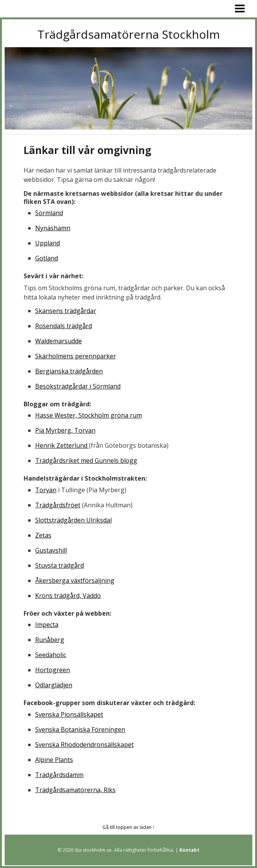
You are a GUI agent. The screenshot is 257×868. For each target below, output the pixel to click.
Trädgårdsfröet (58, 505)
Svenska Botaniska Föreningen (80, 729)
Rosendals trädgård (64, 326)
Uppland (48, 243)
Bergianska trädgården (69, 371)
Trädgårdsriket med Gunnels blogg (86, 461)
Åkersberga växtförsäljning (75, 580)
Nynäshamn (53, 228)
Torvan (46, 490)
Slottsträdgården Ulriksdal (73, 520)
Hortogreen (53, 670)
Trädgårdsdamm (59, 775)
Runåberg (50, 640)
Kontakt (189, 850)
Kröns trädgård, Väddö (68, 596)
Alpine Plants (54, 760)
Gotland (47, 258)
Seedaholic (51, 655)
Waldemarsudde (59, 341)
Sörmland (49, 213)
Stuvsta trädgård (60, 565)
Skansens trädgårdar (66, 311)
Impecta (47, 625)
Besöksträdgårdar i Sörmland (78, 386)
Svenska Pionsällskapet (69, 714)
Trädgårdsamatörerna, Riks (75, 790)
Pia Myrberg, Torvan (65, 430)
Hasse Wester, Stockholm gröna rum (89, 415)
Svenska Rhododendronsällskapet (84, 745)
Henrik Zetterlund (62, 445)
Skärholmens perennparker (76, 356)
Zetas (43, 535)
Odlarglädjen (54, 685)
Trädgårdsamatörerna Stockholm (129, 34)
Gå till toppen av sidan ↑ (129, 827)
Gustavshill (51, 550)
